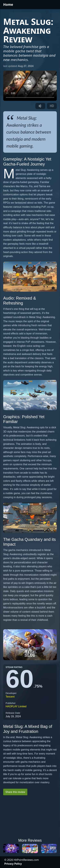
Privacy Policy (13, 864)
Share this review (15, 792)
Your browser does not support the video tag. (30, 86)
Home (8, 4)
